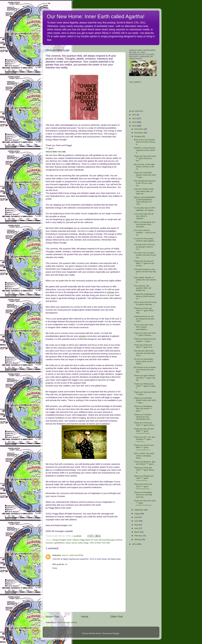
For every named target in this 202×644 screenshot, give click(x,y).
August (138, 514)
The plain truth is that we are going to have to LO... (144, 247)
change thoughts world (62, 540)
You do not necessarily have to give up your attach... (144, 361)
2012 (134, 126)
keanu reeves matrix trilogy (77, 543)
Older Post (117, 617)
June (137, 521)
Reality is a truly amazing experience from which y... (144, 150)
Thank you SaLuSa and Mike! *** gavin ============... (144, 431)
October (138, 136)
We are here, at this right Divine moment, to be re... (144, 167)
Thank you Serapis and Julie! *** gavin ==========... (144, 478)
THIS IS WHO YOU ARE (56, 152)
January (138, 539)
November (139, 133)
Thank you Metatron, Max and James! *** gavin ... (145, 463)
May (136, 525)
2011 (134, 544)
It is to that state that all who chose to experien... (144, 216)
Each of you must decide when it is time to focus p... (145, 142)
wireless (82, 336)
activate (110, 292)
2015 (134, 115)
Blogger (116, 633)
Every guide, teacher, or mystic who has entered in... (145, 280)
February (138, 536)
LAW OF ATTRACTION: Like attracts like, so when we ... (144, 191)
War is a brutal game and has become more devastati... (144, 224)
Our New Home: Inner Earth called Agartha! (96, 17)
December (139, 129)
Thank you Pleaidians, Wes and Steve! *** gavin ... (143, 409)
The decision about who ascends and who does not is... (145, 353)
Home (85, 617)
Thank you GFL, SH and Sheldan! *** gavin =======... (144, 439)
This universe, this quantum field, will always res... (142, 288)
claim (68, 219)
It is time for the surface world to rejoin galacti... (145, 240)
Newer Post (52, 617)
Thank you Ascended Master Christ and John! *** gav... (145, 175)
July (136, 517)
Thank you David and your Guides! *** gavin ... (145, 340)
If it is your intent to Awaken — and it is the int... (145, 233)
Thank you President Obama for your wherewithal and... (143, 417)
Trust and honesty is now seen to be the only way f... (145, 272)
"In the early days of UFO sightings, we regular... (145, 209)
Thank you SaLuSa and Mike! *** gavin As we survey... (144, 263)
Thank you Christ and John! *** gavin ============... (143, 486)
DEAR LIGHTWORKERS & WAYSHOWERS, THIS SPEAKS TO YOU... (145, 201)
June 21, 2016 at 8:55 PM (73, 555)
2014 (134, 118)
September (139, 510)
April (137, 528)
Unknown (57, 555)
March (137, 532)
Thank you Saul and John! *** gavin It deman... (145, 334)
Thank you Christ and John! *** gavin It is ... (144, 346)
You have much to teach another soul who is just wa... (145, 255)
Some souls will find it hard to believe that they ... (145, 303)
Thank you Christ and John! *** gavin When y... (144, 470)
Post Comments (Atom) (67, 622)
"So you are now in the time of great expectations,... (143, 327)
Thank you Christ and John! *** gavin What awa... (144, 310)
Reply (55, 568)
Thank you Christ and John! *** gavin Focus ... (145, 424)
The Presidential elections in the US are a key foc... (145, 183)
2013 (134, 122)
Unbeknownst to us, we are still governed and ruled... (144, 319)
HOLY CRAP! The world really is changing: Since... (144, 456)
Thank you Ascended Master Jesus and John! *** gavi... (145, 400)
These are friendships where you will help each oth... (143, 495)
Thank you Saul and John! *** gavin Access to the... (145, 158)
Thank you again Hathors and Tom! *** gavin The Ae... (145, 378)
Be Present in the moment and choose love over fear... (145, 370)
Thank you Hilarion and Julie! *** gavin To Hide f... (145, 386)
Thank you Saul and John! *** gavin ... (145, 393)
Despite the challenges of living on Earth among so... (145, 296)
